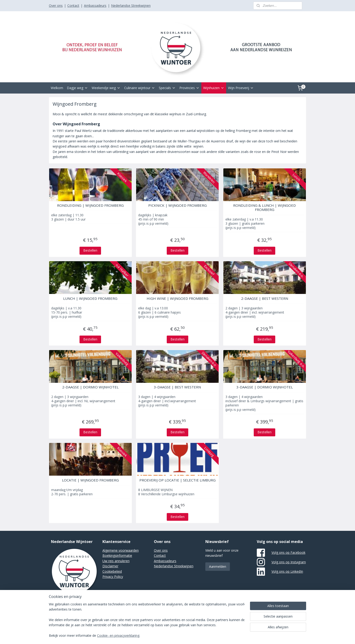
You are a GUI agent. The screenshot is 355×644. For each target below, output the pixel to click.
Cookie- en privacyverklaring (118, 636)
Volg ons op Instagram (289, 562)
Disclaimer (110, 566)
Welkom (57, 88)
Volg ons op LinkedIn (287, 571)
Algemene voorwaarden (121, 550)
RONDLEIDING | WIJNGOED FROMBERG (90, 205)
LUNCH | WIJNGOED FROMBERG (90, 298)
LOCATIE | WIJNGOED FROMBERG (90, 480)
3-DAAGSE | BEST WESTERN (177, 387)
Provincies (189, 88)
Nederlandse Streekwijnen (131, 5)
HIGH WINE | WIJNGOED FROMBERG (177, 298)
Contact (73, 5)
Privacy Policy (113, 577)
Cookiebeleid (112, 571)
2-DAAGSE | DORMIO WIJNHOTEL (90, 387)
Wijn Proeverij (241, 88)
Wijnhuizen (214, 88)
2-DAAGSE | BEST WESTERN (265, 298)
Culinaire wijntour (140, 88)
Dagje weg (77, 88)
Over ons (56, 5)
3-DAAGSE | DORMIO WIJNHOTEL (265, 387)
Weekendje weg (106, 88)
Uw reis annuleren (116, 561)
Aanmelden (218, 566)
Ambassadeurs (95, 5)
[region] (147, 620)
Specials (167, 88)
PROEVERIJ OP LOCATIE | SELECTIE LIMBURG (177, 480)
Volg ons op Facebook (288, 552)
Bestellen (90, 250)
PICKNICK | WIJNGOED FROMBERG (177, 205)
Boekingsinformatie (117, 555)
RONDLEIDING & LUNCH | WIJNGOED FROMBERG (265, 207)
